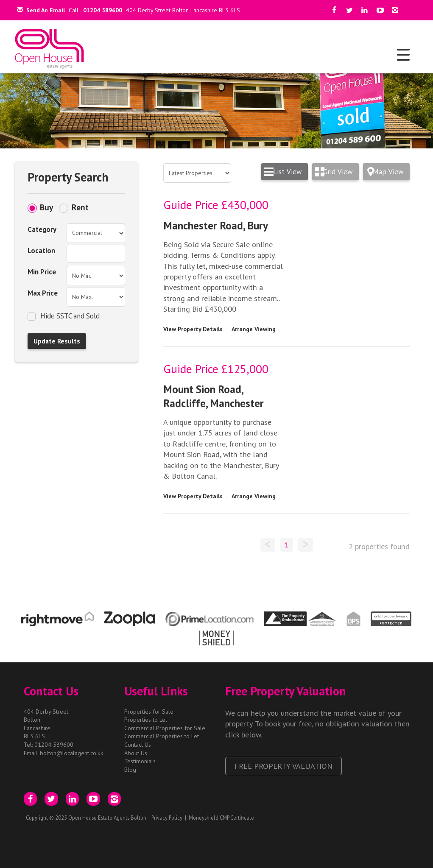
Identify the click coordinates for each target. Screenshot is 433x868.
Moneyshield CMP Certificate (221, 818)
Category (42, 229)
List (287, 172)
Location (41, 251)
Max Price (43, 293)
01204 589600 (103, 10)
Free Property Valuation (284, 766)
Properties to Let (146, 720)
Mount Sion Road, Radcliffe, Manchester (214, 396)
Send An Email (41, 10)
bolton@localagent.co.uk (71, 753)
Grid (338, 172)
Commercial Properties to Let (162, 736)
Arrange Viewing (254, 329)
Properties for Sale (149, 712)
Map (388, 172)
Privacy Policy (167, 818)
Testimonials (140, 761)
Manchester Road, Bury (216, 225)
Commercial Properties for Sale (165, 728)
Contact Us (138, 745)
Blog (130, 770)
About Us (136, 753)
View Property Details (193, 329)
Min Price (42, 272)
